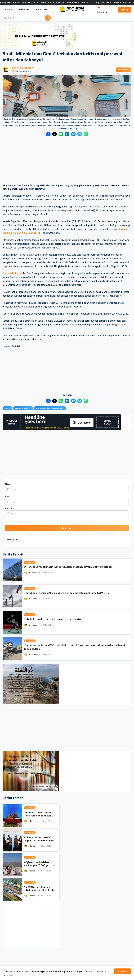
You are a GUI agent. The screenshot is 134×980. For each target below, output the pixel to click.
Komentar (10, 508)
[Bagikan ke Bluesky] (73, 134)
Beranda (9, 9)
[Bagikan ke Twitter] (55, 134)
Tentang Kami (24, 9)
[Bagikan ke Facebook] (48, 134)
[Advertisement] (67, 160)
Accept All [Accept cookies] (123, 971)
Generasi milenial (12, 273)
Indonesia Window (22, 68)
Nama (8, 484)
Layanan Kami (41, 9)
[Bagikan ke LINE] (61, 134)
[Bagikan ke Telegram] (80, 134)
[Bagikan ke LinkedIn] (67, 134)
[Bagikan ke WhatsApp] (86, 134)
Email (8, 497)
